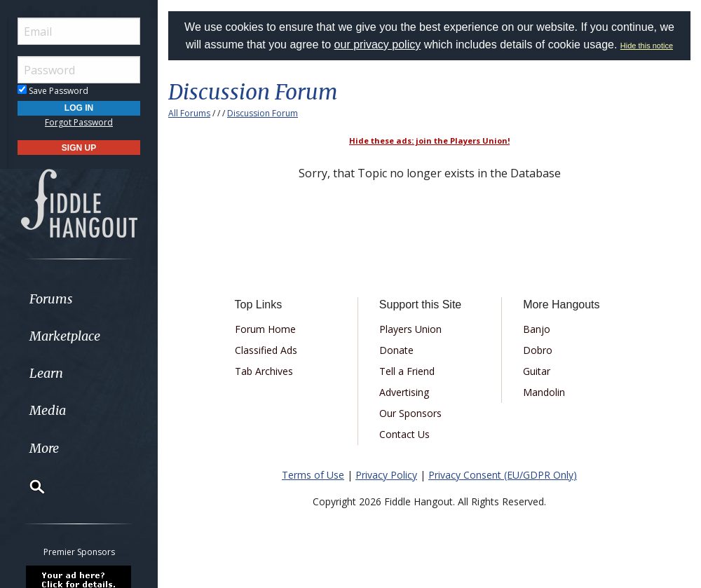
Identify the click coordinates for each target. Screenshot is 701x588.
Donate (396, 350)
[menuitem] (79, 299)
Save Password (53, 91)
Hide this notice (647, 46)
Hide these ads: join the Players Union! (429, 141)
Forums (51, 299)
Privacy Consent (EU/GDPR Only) (503, 475)
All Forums (189, 113)
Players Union (410, 329)
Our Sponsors (410, 413)
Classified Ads (266, 350)
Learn (46, 373)
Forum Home (265, 329)
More (44, 448)
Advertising (404, 392)
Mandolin (544, 392)
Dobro (538, 350)
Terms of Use (313, 475)
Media (48, 410)
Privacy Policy (386, 475)
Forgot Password (79, 122)
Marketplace (65, 336)
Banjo (537, 329)
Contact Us (404, 434)
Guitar (537, 371)
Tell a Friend (407, 371)
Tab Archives (264, 371)
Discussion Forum (263, 113)
